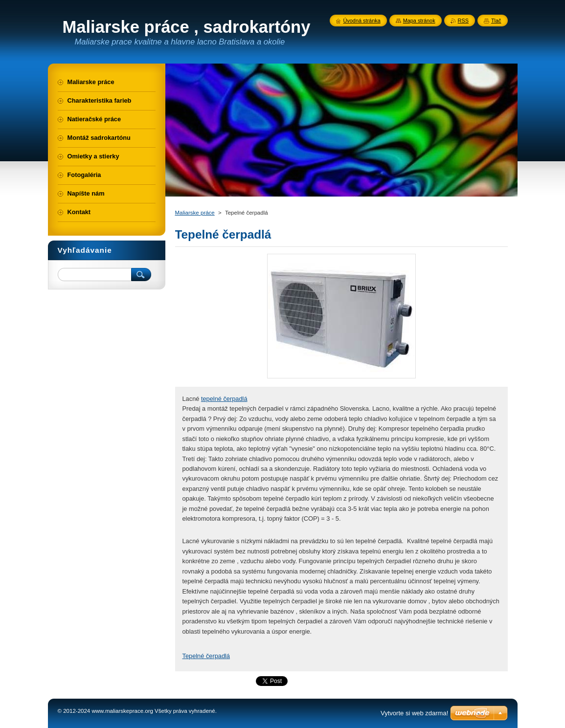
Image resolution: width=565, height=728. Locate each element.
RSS (463, 21)
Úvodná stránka (362, 21)
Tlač (496, 21)
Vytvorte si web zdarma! (414, 713)
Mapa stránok (419, 21)
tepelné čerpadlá (224, 399)
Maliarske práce (195, 213)
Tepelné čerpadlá (206, 656)
